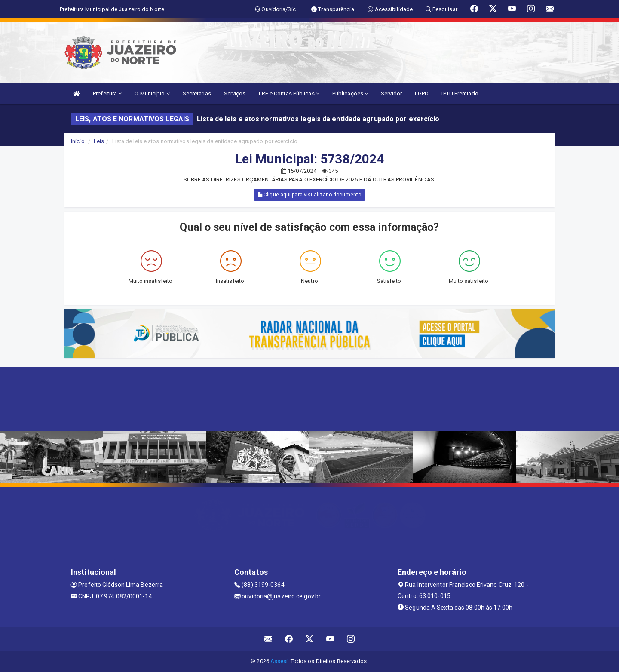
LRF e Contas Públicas (289, 94)
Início (78, 141)
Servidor (391, 94)
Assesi (279, 661)
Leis (99, 141)
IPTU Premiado (460, 94)
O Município (152, 94)
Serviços (235, 94)
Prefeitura (107, 94)
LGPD (422, 94)
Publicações (350, 94)
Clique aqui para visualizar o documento (309, 195)
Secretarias (197, 94)
